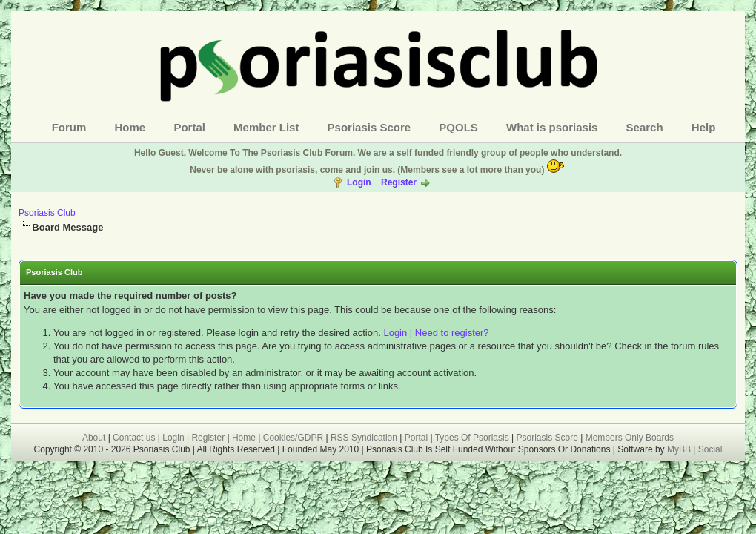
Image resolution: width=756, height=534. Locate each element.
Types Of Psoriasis (472, 438)
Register (399, 182)
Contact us (134, 438)
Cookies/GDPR (293, 438)
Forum (69, 127)
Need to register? (452, 333)
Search (645, 127)
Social (710, 449)
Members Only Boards (630, 438)
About (94, 438)
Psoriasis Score (369, 127)
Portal (189, 127)
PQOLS (458, 127)
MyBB (680, 449)
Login (359, 182)
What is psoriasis (552, 127)
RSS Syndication (364, 438)
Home (130, 127)
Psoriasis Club (47, 213)
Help (704, 127)
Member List (266, 127)
